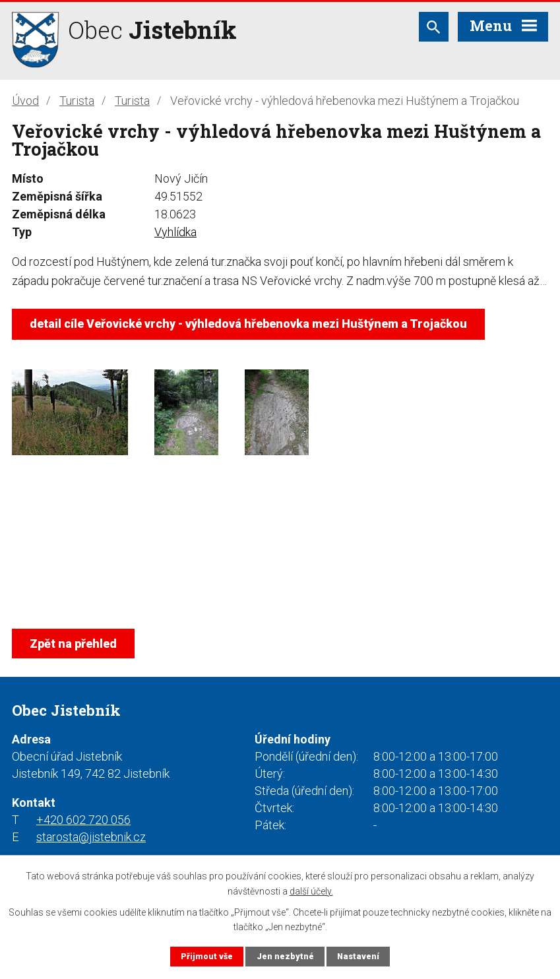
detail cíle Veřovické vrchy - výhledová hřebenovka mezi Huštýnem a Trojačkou (248, 324)
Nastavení (358, 956)
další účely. (311, 891)
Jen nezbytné (285, 956)
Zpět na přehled (73, 644)
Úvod (25, 101)
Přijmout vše (207, 956)
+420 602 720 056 (83, 820)
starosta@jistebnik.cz (91, 837)
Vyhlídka (175, 232)
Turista (77, 101)
